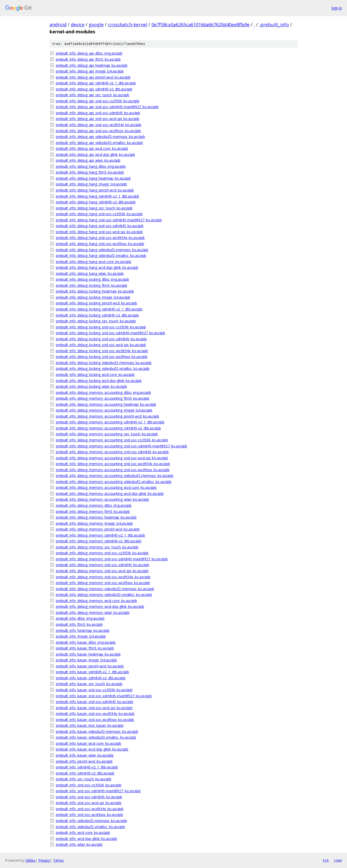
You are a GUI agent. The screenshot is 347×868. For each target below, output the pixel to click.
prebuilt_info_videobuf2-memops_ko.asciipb (91, 821)
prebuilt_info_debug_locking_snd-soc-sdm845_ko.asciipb (101, 339)
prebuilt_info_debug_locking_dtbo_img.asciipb (92, 279)
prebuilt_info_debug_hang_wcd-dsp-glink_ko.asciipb (97, 267)
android (58, 25)
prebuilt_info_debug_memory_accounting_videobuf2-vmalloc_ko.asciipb (114, 482)
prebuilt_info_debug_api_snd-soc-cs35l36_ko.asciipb (98, 101)
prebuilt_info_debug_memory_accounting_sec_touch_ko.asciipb (107, 434)
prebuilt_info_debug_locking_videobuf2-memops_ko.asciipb (104, 363)
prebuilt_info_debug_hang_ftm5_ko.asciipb (90, 172)
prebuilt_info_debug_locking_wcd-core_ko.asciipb (95, 375)
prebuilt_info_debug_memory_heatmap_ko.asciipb (96, 517)
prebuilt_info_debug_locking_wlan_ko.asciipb (91, 386)
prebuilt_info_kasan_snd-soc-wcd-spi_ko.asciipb (94, 708)
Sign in (337, 8)
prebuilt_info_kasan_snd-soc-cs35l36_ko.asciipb (94, 690)
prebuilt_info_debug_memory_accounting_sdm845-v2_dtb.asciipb (108, 428)
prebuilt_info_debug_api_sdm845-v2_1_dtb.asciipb (96, 83)
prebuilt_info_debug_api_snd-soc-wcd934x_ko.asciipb (99, 125)
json (338, 860)
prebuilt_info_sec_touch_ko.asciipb (84, 779)
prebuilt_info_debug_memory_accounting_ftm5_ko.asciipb (103, 398)
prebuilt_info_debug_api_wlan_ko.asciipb (88, 160)
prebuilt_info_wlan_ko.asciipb (79, 844)
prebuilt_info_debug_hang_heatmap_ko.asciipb (93, 178)
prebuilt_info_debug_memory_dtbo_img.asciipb (94, 505)
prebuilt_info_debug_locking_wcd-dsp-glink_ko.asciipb (99, 381)
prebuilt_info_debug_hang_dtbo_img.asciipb (91, 166)
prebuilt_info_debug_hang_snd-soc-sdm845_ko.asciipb (100, 226)
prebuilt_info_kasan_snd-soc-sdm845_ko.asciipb (95, 702)
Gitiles (30, 860)
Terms (58, 860)
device (78, 25)
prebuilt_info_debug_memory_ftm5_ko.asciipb (93, 511)
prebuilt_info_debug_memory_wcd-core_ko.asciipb (96, 601)
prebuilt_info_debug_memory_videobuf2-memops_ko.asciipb (105, 589)
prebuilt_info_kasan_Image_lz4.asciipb (86, 660)
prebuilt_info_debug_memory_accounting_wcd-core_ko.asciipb (106, 487)
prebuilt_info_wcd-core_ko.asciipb (83, 833)
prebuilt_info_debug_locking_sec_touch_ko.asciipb (96, 321)
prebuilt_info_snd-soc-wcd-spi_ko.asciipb (89, 803)
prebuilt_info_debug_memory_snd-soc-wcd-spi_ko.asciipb (102, 571)
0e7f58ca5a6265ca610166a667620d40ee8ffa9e (201, 25)
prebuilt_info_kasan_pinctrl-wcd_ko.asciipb (90, 666)
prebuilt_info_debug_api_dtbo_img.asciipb (89, 53)
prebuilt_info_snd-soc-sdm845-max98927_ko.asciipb (98, 791)
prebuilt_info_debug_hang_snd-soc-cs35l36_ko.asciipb (99, 214)
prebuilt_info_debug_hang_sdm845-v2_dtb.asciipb (96, 202)
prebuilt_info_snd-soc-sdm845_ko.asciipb (89, 797)
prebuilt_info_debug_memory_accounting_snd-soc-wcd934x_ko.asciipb (113, 464)
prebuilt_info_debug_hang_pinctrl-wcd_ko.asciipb (95, 190)
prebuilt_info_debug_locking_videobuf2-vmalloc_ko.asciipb (103, 368)
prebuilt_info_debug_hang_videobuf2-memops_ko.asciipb (102, 250)
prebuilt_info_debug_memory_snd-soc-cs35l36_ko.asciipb (102, 553)
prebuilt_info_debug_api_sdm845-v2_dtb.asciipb (94, 89)
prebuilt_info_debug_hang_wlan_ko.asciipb (90, 273)
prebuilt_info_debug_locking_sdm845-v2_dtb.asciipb (97, 315)
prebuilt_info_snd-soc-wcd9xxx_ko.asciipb (89, 815)
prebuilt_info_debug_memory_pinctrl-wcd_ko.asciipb (98, 529)
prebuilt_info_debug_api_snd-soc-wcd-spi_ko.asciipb (98, 119)
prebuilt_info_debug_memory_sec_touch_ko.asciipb (97, 547)
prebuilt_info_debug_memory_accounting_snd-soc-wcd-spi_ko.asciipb (112, 458)
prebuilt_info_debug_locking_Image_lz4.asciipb (93, 297)
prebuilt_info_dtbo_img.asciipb (80, 618)
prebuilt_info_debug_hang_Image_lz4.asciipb (91, 184)
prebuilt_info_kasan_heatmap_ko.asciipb (88, 654)
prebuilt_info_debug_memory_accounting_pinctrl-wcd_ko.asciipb (107, 416)
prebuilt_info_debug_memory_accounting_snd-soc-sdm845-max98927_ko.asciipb (122, 446)
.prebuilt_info (274, 25)
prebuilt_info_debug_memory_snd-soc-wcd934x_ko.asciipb (103, 577)
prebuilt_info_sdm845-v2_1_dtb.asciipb (87, 767)
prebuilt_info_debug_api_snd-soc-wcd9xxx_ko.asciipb (98, 131)
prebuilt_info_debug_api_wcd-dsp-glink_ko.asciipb (95, 154)
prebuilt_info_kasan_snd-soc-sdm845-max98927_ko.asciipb (104, 696)
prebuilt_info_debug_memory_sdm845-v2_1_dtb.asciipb (100, 535)
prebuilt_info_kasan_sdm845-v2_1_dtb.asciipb (92, 672)
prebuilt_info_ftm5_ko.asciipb (79, 624)
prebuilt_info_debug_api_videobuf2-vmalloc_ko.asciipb (99, 143)
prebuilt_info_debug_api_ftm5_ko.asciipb (88, 59)
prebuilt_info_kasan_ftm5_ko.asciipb (85, 648)
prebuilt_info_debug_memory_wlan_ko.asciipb (93, 612)
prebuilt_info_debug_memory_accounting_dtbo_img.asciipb (103, 392)
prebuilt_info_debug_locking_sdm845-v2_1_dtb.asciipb (99, 309)
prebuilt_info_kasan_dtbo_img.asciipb (86, 642)
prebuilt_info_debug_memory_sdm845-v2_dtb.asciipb (99, 541)
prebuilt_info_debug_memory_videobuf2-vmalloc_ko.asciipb (104, 595)
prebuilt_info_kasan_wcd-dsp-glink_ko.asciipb (92, 749)
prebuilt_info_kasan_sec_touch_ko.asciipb (89, 684)
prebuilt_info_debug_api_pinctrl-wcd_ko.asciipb (93, 77)
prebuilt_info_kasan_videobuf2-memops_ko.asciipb (97, 731)
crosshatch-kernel (128, 25)
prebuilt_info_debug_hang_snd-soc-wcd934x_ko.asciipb (100, 238)
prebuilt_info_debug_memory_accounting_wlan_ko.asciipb (102, 499)
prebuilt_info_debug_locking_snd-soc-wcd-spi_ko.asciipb (101, 345)
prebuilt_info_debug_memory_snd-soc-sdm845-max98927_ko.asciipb (112, 559)
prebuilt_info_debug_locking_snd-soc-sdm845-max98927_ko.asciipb (111, 333)
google (96, 25)
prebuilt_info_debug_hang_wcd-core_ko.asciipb (94, 262)
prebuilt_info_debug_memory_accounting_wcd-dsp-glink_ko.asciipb (110, 493)
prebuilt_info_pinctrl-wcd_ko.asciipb (84, 761)
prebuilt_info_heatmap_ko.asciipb (83, 630)
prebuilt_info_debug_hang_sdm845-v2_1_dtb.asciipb (97, 196)
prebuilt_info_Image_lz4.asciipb (81, 636)
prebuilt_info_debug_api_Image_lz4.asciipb (90, 71)
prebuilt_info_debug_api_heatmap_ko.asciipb (92, 65)
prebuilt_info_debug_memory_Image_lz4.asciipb (94, 523)
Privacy (44, 860)
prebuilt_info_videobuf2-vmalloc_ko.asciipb (90, 827)
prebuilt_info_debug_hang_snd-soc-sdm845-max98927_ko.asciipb (109, 220)
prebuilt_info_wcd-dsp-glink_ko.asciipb (86, 839)
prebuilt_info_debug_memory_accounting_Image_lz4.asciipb (104, 410)
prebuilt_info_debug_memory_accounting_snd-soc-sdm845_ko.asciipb (112, 452)
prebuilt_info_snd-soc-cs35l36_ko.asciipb (89, 785)
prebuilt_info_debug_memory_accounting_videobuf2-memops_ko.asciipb (115, 476)
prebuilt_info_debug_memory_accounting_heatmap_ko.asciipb (106, 404)
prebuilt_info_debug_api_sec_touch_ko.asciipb (93, 95)
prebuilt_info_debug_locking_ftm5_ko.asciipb (92, 285)
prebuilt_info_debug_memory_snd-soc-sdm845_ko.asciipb (103, 565)
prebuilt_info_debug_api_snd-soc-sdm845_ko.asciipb (98, 113)
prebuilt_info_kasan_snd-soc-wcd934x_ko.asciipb (95, 714)
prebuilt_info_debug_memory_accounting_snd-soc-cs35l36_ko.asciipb (112, 440)
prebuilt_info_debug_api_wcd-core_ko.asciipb (92, 148)
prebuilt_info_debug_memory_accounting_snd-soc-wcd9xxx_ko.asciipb (113, 470)
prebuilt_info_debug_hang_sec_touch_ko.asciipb (94, 208)
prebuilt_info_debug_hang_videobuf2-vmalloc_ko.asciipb (101, 256)
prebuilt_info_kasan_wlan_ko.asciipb (85, 755)
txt (326, 860)
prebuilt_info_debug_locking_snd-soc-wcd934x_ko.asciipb (102, 351)
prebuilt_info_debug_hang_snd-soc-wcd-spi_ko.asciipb (99, 232)
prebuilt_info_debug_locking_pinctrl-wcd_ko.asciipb (96, 303)
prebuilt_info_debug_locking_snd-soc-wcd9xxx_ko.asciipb (102, 357)
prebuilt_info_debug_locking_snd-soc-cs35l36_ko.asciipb (101, 327)
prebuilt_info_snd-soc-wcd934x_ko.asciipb (90, 809)
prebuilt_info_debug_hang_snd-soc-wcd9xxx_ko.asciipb (100, 244)
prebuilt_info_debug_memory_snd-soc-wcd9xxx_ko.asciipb (103, 583)
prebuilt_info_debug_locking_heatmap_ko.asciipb (95, 291)
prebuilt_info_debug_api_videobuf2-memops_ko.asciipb (100, 137)
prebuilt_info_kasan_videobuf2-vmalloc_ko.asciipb (96, 737)
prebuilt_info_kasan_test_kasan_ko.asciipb (90, 725)
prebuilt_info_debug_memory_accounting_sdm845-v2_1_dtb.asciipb (110, 422)
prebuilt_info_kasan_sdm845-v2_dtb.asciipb (91, 678)
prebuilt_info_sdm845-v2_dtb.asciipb (85, 773)
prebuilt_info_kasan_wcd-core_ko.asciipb (89, 743)
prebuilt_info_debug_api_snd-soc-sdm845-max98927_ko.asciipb (107, 107)
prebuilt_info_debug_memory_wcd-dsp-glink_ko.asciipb (100, 606)
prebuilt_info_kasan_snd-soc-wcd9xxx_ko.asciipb (95, 720)
